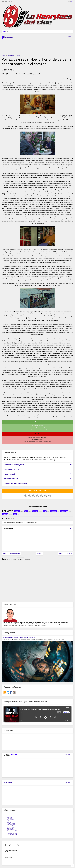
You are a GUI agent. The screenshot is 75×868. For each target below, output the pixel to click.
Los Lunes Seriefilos (12, 826)
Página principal (8, 857)
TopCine (14, 755)
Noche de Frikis (11, 830)
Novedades (11, 56)
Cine (19, 56)
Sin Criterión (10, 832)
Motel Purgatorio (11, 827)
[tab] (37, 453)
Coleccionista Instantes (13, 821)
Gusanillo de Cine (11, 825)
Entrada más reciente (11, 554)
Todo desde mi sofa (12, 834)
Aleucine (9, 816)
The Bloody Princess (12, 833)
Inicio (39, 554)
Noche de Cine (11, 828)
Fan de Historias (11, 823)
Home (3, 56)
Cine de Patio (10, 819)
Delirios (9, 822)
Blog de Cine (10, 817)
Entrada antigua (65, 554)
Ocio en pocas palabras (13, 831)
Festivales (8, 783)
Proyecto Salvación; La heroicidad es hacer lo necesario (18, 637)
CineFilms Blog (11, 820)
